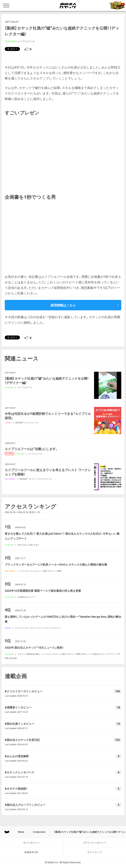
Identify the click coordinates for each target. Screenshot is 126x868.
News (21, 832)
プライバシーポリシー (94, 843)
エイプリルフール (26, 41)
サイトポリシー (31, 843)
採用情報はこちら (63, 305)
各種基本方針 (31, 852)
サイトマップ (94, 852)
